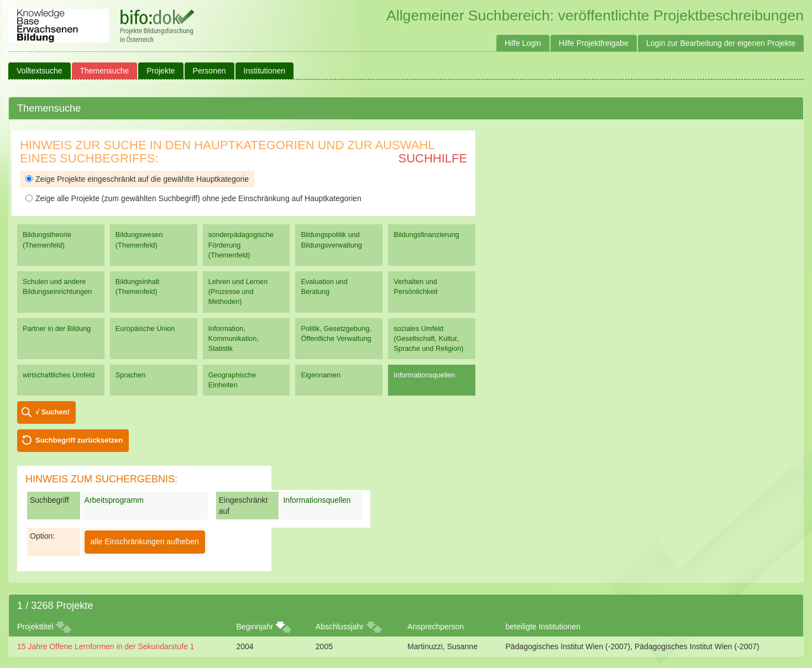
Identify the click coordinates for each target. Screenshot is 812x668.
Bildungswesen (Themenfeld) (139, 240)
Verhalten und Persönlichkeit (415, 286)
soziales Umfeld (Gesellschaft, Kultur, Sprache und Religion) (428, 338)
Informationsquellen (424, 375)
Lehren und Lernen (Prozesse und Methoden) (238, 291)
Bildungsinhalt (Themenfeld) (137, 286)
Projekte (161, 71)
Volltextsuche (40, 71)
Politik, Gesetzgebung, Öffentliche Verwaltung (336, 333)
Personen (209, 71)
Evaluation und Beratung (324, 286)
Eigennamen (321, 375)
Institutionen (265, 71)
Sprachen (131, 375)
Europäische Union (145, 328)
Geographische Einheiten (232, 380)
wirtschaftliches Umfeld (59, 375)
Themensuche (105, 71)
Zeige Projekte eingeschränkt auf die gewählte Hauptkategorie (137, 179)
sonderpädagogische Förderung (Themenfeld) (241, 244)
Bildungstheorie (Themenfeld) (47, 240)
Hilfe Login (523, 43)
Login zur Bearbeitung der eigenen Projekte (721, 43)
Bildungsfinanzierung (426, 235)
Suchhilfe (433, 158)
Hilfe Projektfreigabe (594, 43)
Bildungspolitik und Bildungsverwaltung (331, 240)
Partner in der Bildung (57, 328)
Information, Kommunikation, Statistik (234, 338)
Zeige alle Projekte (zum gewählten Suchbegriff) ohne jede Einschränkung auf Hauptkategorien (193, 198)
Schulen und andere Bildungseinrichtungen (57, 286)
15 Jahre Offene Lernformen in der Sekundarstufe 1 (106, 646)
